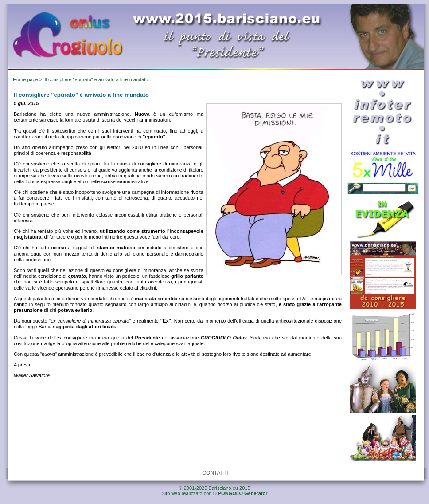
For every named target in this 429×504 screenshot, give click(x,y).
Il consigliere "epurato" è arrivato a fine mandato (96, 79)
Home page (25, 79)
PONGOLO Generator (243, 493)
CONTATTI (215, 473)
